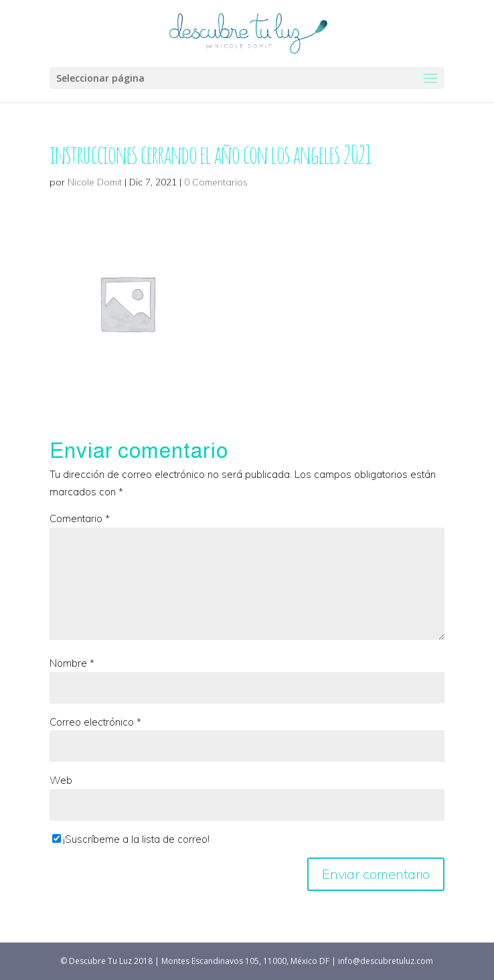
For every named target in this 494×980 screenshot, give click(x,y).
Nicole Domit (95, 182)
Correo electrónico (95, 722)
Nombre (72, 663)
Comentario (80, 518)
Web (61, 780)
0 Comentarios (216, 182)
